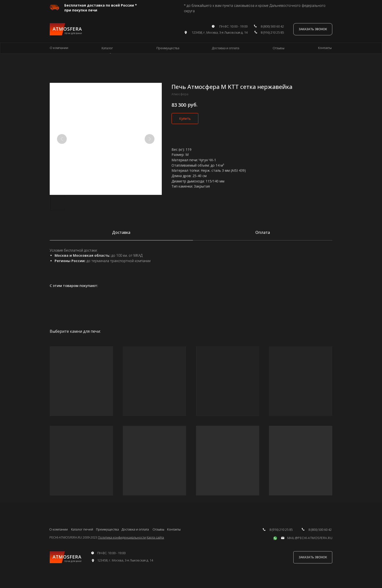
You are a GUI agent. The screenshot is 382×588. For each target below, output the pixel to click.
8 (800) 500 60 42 (272, 26)
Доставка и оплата (226, 48)
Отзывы (278, 48)
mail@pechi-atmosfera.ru (310, 538)
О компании (59, 48)
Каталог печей (82, 529)
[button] (313, 29)
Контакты (325, 48)
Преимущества (168, 48)
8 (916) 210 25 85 (272, 32)
